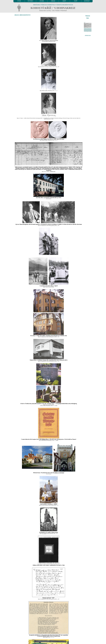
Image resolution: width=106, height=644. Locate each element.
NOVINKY (30, 1)
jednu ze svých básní (59, 473)
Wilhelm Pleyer (45, 439)
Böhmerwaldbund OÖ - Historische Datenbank (50, 40)
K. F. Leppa (44, 534)
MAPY (64, 1)
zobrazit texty (88, 35)
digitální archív (53, 172)
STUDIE (42, 1)
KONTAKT (87, 1)
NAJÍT (76, 1)
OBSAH (53, 1)
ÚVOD (19, 1)
